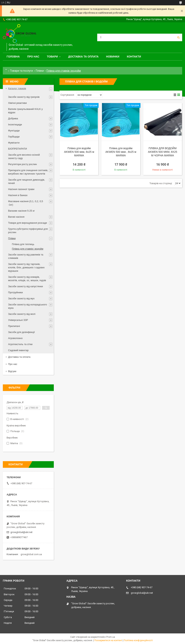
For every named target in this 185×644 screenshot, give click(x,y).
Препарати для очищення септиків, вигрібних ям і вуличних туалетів (28, 172)
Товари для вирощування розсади (28, 223)
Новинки (113, 57)
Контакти (134, 57)
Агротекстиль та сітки (20, 344)
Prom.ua (111, 637)
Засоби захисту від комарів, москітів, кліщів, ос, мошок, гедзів (27, 279)
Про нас (33, 57)
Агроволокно (15, 338)
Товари (52, 57)
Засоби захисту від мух (21, 298)
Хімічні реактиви (17, 103)
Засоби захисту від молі (22, 314)
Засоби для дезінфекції (21, 332)
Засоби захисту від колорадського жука (28, 306)
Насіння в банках (18, 195)
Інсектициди (15, 125)
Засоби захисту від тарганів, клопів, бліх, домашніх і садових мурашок (26, 267)
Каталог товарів (17, 88)
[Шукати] (178, 37)
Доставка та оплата (83, 57)
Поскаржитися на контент (108, 640)
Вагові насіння (16, 217)
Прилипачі (14, 326)
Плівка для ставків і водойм (28, 249)
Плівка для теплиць (23, 244)
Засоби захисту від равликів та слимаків (26, 256)
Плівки (40, 71)
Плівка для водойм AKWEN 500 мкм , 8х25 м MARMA (121, 152)
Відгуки (12, 371)
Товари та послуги (21, 71)
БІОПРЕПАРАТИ (18, 149)
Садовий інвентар (18, 350)
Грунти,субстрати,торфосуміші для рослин (28, 231)
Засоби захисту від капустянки (25, 286)
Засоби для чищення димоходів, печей (27, 181)
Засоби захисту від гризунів (24, 97)
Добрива (13, 118)
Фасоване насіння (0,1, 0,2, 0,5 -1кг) (26, 203)
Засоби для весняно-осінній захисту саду (24, 156)
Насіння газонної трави (21, 189)
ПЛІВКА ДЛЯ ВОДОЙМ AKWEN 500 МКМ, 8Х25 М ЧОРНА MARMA (163, 152)
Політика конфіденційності (138, 640)
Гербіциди (14, 137)
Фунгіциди (14, 131)
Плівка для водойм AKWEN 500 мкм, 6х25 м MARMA (79, 152)
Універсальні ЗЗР (18, 320)
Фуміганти (14, 143)
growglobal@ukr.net (21, 532)
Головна (13, 57)
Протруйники (15, 292)
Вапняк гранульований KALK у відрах (25, 111)
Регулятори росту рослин (22, 164)
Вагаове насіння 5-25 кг (21, 211)
